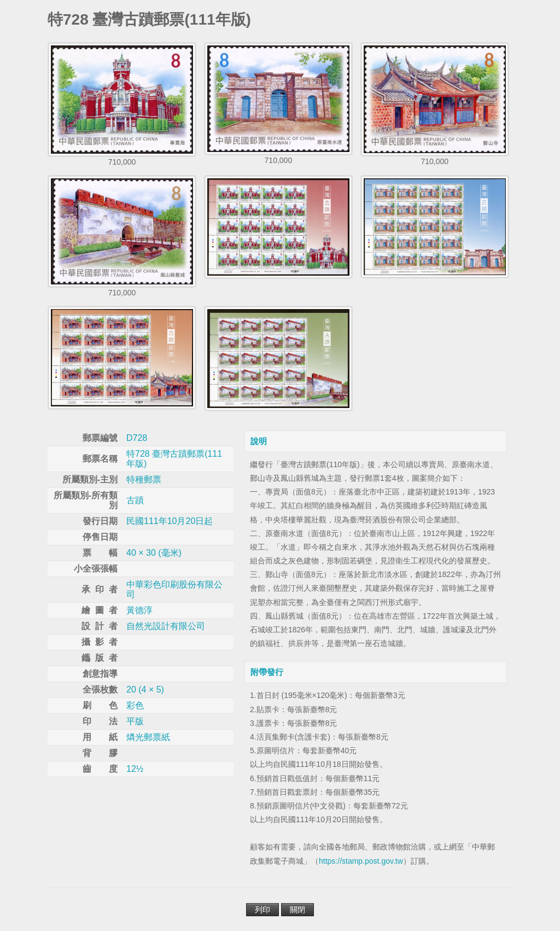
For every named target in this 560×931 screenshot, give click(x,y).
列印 (262, 910)
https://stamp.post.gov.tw (361, 861)
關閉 (297, 910)
